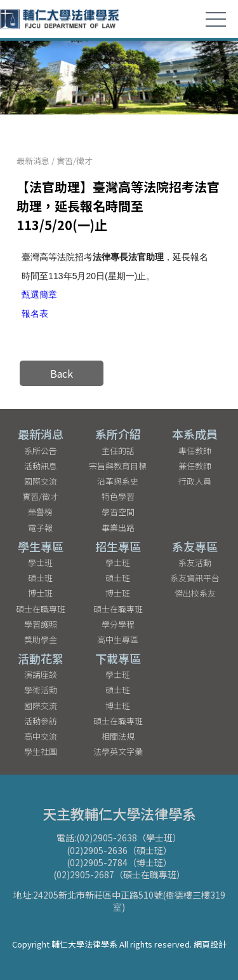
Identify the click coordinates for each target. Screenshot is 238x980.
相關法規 (118, 736)
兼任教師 (195, 466)
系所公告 (41, 451)
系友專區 (195, 546)
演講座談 (41, 674)
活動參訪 (41, 721)
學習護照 (41, 624)
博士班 (40, 593)
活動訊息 (41, 466)
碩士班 (40, 578)
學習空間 (118, 512)
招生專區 (118, 546)
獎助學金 (41, 639)
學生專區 (41, 546)
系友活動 (195, 562)
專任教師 (195, 451)
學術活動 (41, 690)
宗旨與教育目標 (118, 466)
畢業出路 (118, 528)
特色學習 (118, 496)
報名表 (35, 314)
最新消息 (33, 161)
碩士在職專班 (41, 609)
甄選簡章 (39, 294)
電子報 (40, 528)
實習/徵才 (75, 161)
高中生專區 (118, 639)
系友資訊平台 (195, 578)
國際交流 (41, 481)
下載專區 (118, 658)
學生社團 (41, 751)
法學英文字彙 (118, 751)
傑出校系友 (195, 593)
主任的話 (118, 451)
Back (62, 373)
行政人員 (195, 481)
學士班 (40, 562)
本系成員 (195, 434)
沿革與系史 (118, 481)
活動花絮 (41, 658)
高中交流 (41, 736)
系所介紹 (118, 434)
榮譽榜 (40, 512)
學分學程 (118, 624)
